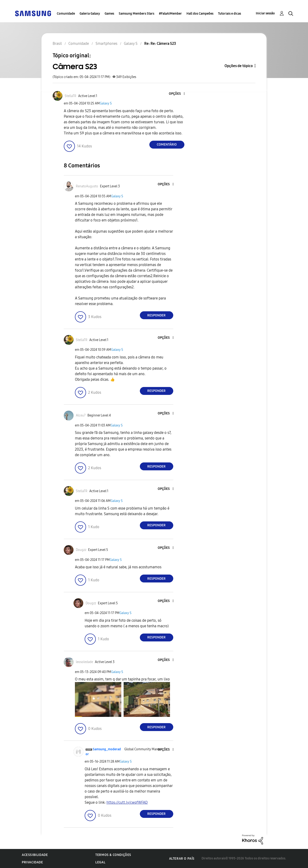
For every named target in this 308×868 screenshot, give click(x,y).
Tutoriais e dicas (229, 14)
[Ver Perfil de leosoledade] (84, 662)
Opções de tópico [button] (239, 66)
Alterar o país (182, 859)
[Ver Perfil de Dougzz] (81, 550)
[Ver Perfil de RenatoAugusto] (87, 186)
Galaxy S (106, 103)
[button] (176, 94)
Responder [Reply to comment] (156, 315)
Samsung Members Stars (136, 14)
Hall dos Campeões (200, 14)
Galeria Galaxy (90, 14)
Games (109, 14)
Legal (100, 862)
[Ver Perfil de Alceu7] (81, 415)
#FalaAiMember (170, 14)
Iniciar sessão (265, 13)
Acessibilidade (35, 855)
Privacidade (32, 862)
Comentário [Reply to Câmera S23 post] (167, 145)
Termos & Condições (113, 855)
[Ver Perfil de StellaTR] (71, 96)
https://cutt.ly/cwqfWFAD (127, 802)
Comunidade (66, 14)
